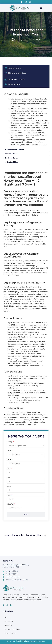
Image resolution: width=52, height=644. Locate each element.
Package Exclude (12, 158)
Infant (9, 486)
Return (9, 460)
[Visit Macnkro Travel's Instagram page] (26, 2)
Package (10, 442)
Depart (9, 451)
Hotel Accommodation (15, 150)
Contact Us (9, 621)
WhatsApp (10, 504)
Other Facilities (11, 162)
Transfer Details (12, 154)
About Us (8, 625)
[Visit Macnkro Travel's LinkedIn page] (30, 2)
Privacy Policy (10, 633)
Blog (6, 617)
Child (9, 477)
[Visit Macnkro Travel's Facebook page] (22, 2)
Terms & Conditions (12, 629)
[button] (41, 8)
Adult (9, 469)
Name (9, 495)
